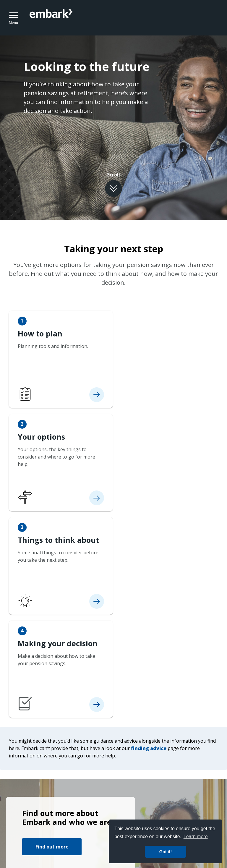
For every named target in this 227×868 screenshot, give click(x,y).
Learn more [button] (196, 837)
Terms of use (21, 809)
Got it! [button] (166, 852)
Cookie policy (95, 809)
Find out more (52, 641)
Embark (75, 18)
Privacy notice (58, 809)
